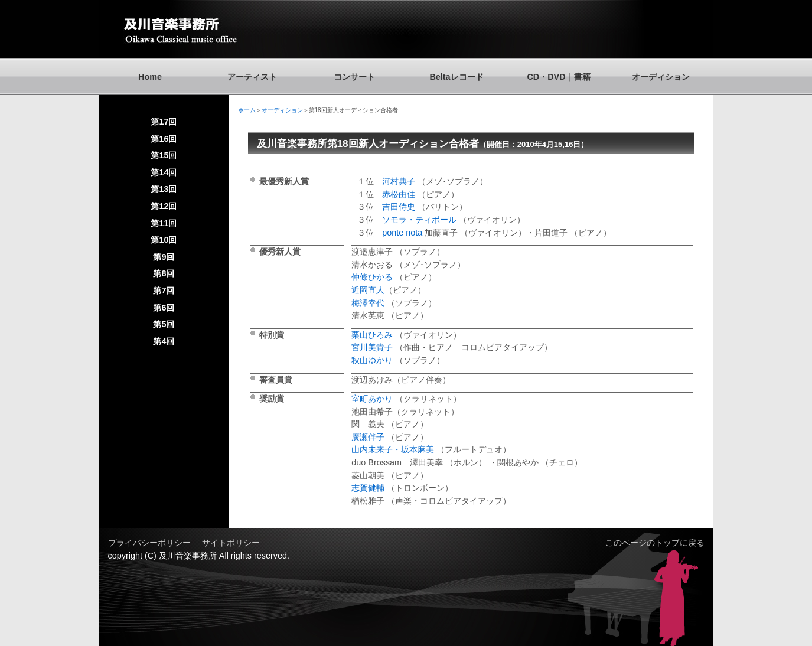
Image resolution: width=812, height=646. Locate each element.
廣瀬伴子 (368, 437)
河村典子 (399, 181)
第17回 (164, 122)
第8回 (164, 273)
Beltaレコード (456, 77)
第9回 (164, 257)
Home (150, 77)
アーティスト (252, 77)
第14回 (164, 172)
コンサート (354, 77)
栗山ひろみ (372, 335)
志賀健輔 (368, 488)
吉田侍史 (400, 207)
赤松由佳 (399, 194)
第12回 (164, 206)
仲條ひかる (372, 277)
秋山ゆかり (372, 360)
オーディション (661, 77)
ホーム (247, 110)
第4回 (164, 341)
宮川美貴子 (372, 347)
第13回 (164, 189)
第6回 (164, 308)
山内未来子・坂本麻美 (394, 449)
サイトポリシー (231, 543)
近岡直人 (368, 290)
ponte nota (402, 233)
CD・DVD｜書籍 (558, 77)
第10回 (164, 240)
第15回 (164, 155)
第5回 (164, 324)
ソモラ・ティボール (420, 220)
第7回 (164, 291)
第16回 (164, 139)
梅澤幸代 (368, 303)
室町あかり (372, 399)
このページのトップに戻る (655, 543)
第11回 (164, 223)
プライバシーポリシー (149, 543)
